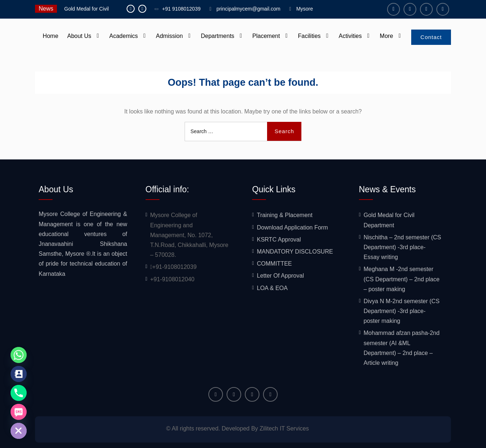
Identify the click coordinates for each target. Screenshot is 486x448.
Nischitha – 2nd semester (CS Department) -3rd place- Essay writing (403, 247)
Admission (169, 36)
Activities (350, 36)
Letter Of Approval (280, 276)
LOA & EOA (272, 288)
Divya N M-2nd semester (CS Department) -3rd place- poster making (402, 311)
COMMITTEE (274, 264)
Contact (431, 37)
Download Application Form (292, 227)
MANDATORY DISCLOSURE (295, 252)
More (386, 36)
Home (51, 36)
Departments (217, 36)
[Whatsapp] (19, 355)
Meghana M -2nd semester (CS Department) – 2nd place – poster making (402, 279)
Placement (266, 36)
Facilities (309, 36)
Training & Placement (285, 215)
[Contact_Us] (19, 374)
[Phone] (19, 393)
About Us (79, 36)
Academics (124, 36)
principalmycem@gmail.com (248, 9)
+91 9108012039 (181, 9)
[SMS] (19, 412)
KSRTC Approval (279, 240)
